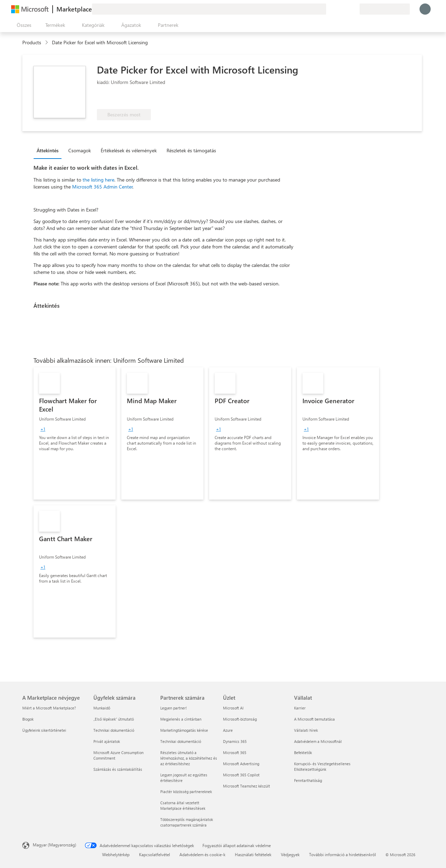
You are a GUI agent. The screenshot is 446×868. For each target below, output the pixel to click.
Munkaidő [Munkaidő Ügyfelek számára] (102, 708)
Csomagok (80, 150)
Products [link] (32, 42)
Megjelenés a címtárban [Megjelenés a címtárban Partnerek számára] (181, 719)
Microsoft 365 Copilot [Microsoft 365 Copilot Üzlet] (241, 775)
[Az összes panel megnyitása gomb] (23, 25)
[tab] (49, 150)
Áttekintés (48, 150)
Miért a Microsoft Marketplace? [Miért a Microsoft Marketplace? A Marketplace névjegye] (49, 708)
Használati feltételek (253, 854)
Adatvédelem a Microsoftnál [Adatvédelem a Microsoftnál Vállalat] (318, 741)
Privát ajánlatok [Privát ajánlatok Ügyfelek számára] (107, 741)
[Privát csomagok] (354, 9)
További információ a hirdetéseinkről (343, 854)
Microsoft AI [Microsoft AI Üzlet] (233, 708)
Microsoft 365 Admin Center (102, 187)
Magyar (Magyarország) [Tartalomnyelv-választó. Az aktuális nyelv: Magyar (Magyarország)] (55, 845)
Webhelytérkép (116, 854)
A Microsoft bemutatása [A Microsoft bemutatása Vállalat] (314, 719)
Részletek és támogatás (191, 150)
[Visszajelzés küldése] (329, 9)
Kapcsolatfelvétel (155, 854)
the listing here (98, 180)
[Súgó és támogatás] (337, 9)
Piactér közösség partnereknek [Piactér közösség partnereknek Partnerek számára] (186, 792)
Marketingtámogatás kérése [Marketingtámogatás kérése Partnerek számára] (184, 730)
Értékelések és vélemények (129, 150)
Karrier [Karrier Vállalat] (300, 708)
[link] (75, 433)
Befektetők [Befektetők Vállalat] (303, 752)
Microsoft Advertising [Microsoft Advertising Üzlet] (241, 764)
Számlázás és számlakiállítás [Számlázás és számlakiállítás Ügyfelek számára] (118, 769)
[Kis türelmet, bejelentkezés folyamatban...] (425, 9)
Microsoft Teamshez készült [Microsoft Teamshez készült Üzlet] (247, 786)
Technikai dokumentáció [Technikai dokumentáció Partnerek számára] (181, 741)
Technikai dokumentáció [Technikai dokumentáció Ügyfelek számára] (114, 730)
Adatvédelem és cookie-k (202, 854)
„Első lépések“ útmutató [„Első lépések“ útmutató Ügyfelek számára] (114, 719)
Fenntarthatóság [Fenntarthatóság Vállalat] (308, 780)
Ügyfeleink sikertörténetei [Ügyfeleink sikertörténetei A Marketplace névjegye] (44, 730)
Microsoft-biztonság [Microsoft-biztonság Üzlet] (240, 719)
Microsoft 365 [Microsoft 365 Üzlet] (235, 752)
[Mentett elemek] (346, 9)
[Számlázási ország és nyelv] (385, 9)
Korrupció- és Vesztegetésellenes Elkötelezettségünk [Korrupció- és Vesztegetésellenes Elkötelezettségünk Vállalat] (322, 766)
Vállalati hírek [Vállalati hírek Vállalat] (306, 730)
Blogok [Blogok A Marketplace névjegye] (28, 719)
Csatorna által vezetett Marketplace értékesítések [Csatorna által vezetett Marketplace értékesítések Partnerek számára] (183, 805)
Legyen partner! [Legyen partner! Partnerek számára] (174, 708)
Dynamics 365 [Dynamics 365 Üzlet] (235, 741)
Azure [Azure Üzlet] (228, 730)
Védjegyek (290, 854)
